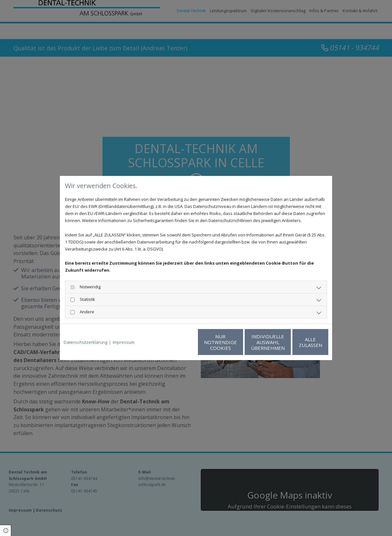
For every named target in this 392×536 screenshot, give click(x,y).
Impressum (124, 342)
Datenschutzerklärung (86, 342)
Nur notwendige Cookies (177, 342)
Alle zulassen (299, 342)
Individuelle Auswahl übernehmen (238, 342)
